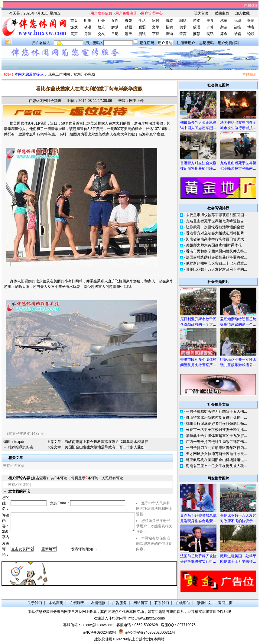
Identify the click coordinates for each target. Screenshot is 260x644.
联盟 (142, 27)
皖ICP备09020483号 (100, 633)
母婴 (128, 21)
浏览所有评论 (112, 478)
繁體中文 (204, 603)
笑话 (210, 34)
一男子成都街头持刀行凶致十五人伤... (216, 411)
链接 (237, 27)
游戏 (74, 27)
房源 (88, 34)
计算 (210, 27)
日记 (115, 34)
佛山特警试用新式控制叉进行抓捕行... (216, 418)
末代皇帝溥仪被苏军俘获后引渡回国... (216, 215)
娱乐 (101, 27)
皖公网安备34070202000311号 (150, 633)
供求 (183, 27)
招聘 (169, 27)
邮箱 (237, 34)
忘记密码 (206, 43)
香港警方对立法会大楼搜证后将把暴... (216, 233)
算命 (224, 34)
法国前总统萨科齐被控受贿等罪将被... (216, 257)
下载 (156, 34)
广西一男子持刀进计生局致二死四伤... (216, 442)
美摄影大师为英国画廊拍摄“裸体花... (215, 245)
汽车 (224, 21)
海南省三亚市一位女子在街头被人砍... (216, 466)
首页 (74, 21)
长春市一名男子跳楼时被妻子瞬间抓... (216, 430)
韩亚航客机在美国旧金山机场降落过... (216, 460)
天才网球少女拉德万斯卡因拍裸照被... (216, 454)
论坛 (251, 34)
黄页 (74, 34)
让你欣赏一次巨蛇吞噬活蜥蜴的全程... (216, 227)
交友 (101, 34)
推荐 (197, 34)
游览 (197, 21)
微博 (251, 21)
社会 (101, 21)
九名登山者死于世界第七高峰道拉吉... (216, 221)
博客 (251, 27)
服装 (169, 21)
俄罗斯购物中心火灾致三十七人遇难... (216, 263)
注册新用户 (186, 43)
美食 (210, 21)
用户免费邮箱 (229, 43)
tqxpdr (19, 442)
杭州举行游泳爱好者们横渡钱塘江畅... (216, 424)
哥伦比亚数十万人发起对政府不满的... (216, 269)
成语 (197, 27)
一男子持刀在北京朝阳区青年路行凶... (216, 448)
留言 (183, 34)
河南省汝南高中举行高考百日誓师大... (216, 239)
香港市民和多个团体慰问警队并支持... (216, 251)
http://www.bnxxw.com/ (147, 618)
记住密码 (147, 43)
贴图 (128, 27)
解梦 (115, 27)
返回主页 (222, 13)
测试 (142, 34)
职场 (183, 21)
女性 (115, 21)
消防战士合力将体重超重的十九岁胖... (216, 436)
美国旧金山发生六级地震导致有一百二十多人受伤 (105, 447)
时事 (88, 21)
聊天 (128, 34)
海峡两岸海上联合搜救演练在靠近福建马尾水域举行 (106, 442)
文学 (156, 27)
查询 (169, 34)
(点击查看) (28, 478)
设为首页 (201, 13)
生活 (142, 21)
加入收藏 (242, 13)
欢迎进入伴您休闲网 (110, 618)
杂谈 (224, 27)
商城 (237, 21)
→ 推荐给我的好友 (18, 447)
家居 (156, 21)
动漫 (88, 27)
